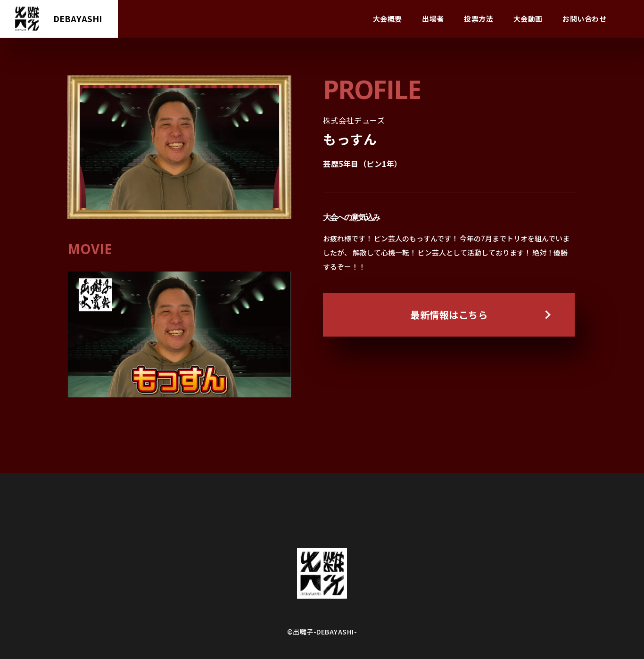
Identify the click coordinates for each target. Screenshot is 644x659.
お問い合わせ (584, 19)
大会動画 (528, 19)
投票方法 (479, 19)
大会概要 (388, 19)
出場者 (433, 19)
